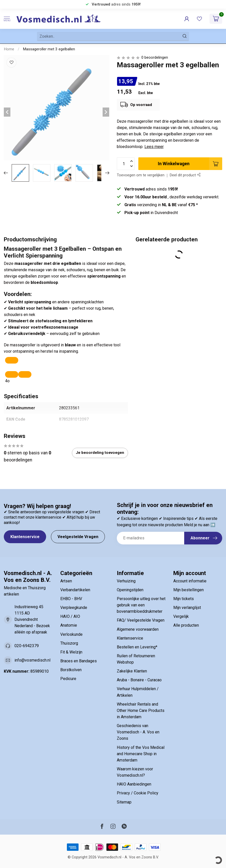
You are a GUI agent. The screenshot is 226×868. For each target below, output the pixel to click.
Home (9, 49)
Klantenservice (25, 537)
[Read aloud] (12, 374)
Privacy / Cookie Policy (138, 793)
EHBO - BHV (71, 599)
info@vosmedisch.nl (32, 660)
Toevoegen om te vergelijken (141, 175)
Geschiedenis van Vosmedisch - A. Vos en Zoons (138, 732)
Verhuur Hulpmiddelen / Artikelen (138, 692)
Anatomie (69, 625)
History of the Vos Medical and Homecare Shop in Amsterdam (141, 754)
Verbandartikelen (75, 590)
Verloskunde (71, 634)
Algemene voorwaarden (138, 629)
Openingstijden (130, 590)
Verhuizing (126, 581)
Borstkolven (71, 670)
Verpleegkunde (74, 608)
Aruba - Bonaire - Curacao (139, 680)
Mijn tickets (184, 599)
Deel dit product (185, 175)
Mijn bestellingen (189, 590)
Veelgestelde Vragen (78, 537)
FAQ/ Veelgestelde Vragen (141, 620)
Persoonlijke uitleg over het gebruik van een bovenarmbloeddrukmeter (141, 605)
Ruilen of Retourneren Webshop (136, 659)
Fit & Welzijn (71, 652)
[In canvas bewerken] (25, 374)
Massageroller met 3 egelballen (49, 49)
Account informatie (190, 581)
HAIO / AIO (70, 616)
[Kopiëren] (12, 360)
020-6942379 (27, 646)
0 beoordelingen (155, 58)
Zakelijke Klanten (132, 671)
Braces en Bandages (79, 661)
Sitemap (124, 802)
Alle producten (186, 625)
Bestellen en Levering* (137, 647)
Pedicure (68, 679)
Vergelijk (181, 616)
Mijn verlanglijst (187, 608)
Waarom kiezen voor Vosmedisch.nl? (135, 772)
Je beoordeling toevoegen (100, 453)
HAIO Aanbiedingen (134, 784)
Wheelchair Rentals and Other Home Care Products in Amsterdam (141, 711)
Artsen (66, 581)
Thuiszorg (69, 643)
